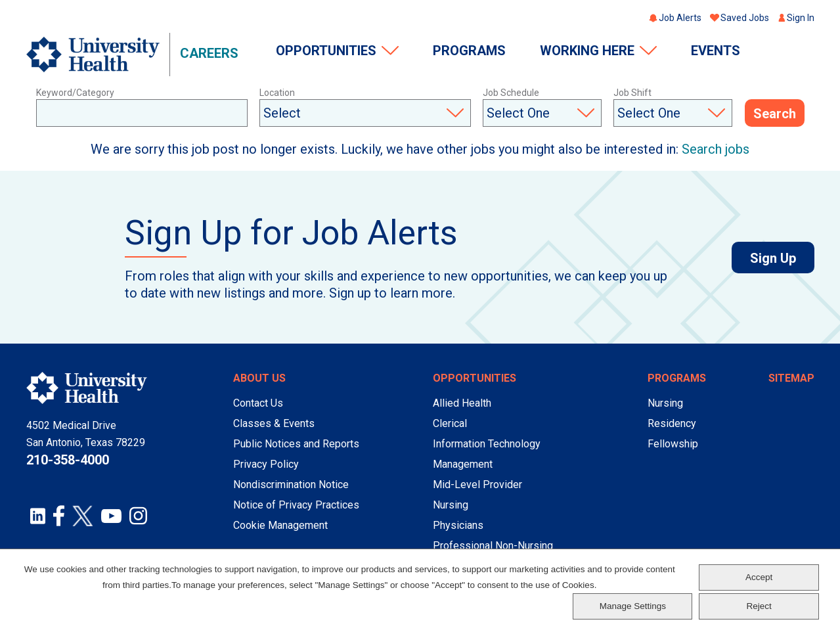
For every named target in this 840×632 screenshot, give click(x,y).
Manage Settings (633, 606)
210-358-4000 (68, 460)
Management (463, 464)
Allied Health (462, 403)
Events (716, 51)
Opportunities (326, 51)
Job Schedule (511, 93)
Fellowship (673, 444)
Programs (469, 51)
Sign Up (782, 258)
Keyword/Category (75, 93)
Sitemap (791, 378)
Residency (672, 423)
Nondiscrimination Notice (291, 485)
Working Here (587, 51)
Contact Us (258, 403)
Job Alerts (680, 18)
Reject (759, 606)
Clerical (450, 423)
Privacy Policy (266, 464)
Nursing (451, 505)
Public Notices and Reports (296, 444)
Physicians (458, 525)
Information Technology (487, 444)
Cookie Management (280, 525)
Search (775, 114)
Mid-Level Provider (477, 485)
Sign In (801, 18)
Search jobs (716, 149)
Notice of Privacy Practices (296, 505)
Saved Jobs (745, 18)
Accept (759, 577)
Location (277, 93)
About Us (259, 378)
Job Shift (632, 93)
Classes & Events (274, 423)
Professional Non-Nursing (493, 546)
